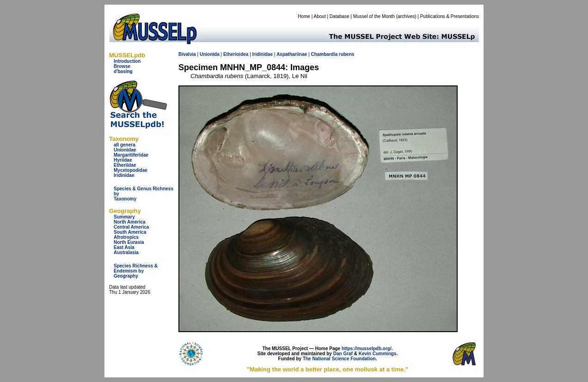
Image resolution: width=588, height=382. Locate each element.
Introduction (127, 61)
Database (340, 16)
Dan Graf (343, 354)
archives (406, 16)
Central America (131, 227)
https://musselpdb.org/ (367, 349)
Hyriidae (123, 160)
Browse (122, 66)
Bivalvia (187, 54)
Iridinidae (124, 175)
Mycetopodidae (131, 170)
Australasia (126, 252)
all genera (125, 145)
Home (304, 16)
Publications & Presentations (450, 16)
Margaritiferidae (131, 155)
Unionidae (125, 150)
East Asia (124, 247)
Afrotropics (126, 237)
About (320, 16)
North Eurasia (129, 242)
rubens (346, 54)
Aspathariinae (292, 54)
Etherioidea (236, 54)
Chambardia (324, 54)
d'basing (123, 71)
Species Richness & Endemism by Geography (136, 271)
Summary (124, 217)
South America (130, 232)
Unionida (210, 54)
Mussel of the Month (374, 16)
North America (130, 222)
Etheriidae (125, 165)
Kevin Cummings (378, 354)
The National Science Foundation (339, 359)
